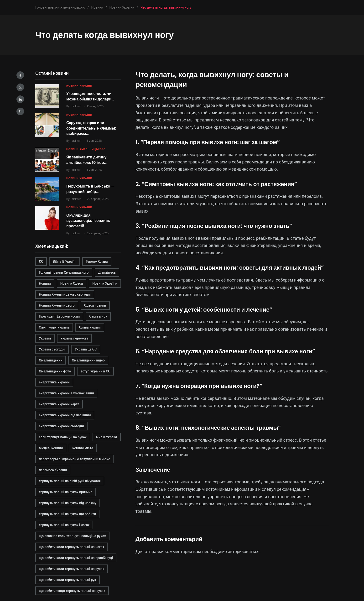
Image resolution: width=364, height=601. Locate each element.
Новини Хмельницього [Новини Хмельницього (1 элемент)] (57, 305)
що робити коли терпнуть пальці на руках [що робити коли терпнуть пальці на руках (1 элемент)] (72, 569)
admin (77, 106)
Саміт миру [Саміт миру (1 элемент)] (98, 316)
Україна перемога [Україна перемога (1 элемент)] (75, 338)
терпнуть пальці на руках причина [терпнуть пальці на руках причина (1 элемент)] (66, 492)
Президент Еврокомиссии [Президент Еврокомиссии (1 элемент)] (59, 316)
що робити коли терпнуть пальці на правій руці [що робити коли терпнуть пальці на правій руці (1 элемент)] (76, 558)
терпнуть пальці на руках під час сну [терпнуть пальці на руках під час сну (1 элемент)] (68, 503)
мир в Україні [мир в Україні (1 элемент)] (107, 437)
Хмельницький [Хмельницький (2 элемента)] (51, 360)
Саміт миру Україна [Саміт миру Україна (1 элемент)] (54, 327)
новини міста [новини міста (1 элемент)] (83, 448)
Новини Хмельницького (86, 149)
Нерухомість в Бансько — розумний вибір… (90, 189)
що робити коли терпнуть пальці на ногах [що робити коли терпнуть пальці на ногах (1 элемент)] (71, 547)
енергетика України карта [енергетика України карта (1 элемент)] (59, 404)
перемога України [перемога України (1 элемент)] (53, 470)
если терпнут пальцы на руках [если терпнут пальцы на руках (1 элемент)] (63, 437)
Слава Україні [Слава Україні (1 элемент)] (90, 327)
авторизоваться (244, 551)
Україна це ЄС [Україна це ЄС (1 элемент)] (86, 349)
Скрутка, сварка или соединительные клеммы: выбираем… (91, 128)
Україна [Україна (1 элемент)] (45, 338)
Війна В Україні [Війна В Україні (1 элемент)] (64, 261)
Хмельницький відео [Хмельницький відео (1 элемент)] (88, 360)
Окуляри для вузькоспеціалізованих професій (88, 221)
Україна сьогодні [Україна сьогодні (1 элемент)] (52, 349)
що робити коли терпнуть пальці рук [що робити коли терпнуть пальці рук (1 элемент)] (68, 580)
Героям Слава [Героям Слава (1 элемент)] (97, 261)
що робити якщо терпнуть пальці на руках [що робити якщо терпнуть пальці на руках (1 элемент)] (72, 591)
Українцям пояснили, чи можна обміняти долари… (90, 96)
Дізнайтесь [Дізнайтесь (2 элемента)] (107, 272)
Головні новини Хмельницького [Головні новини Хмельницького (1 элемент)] (64, 272)
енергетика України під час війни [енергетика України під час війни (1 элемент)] (65, 415)
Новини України (79, 86)
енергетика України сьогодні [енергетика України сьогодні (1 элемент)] (61, 426)
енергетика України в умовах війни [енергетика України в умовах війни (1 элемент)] (66, 393)
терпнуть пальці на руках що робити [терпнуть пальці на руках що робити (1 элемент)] (67, 514)
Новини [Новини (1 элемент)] (45, 283)
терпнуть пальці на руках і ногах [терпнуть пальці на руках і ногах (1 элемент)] (64, 525)
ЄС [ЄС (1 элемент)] (41, 261)
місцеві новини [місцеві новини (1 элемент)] (51, 448)
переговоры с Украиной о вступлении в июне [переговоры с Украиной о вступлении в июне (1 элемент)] (74, 459)
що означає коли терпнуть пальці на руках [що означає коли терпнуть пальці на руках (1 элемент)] (72, 536)
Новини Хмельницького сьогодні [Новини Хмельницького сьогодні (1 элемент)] (65, 294)
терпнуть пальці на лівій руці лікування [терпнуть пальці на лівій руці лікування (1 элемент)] (70, 481)
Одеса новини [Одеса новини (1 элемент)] (95, 305)
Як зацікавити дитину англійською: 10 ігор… (86, 160)
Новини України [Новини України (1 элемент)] (105, 283)
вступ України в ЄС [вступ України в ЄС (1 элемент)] (96, 371)
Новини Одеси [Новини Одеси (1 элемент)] (72, 283)
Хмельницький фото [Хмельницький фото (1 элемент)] (55, 371)
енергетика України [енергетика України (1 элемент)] (54, 382)
